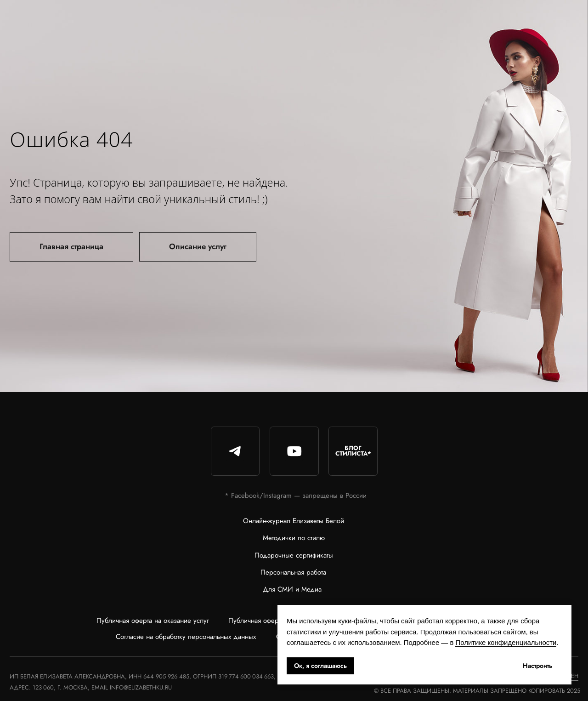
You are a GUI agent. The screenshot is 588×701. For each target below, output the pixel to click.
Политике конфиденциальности (506, 642)
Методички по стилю (294, 538)
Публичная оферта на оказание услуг (153, 621)
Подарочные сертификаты (294, 555)
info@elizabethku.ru (141, 687)
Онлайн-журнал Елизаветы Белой (294, 521)
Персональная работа (293, 572)
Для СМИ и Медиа (292, 589)
